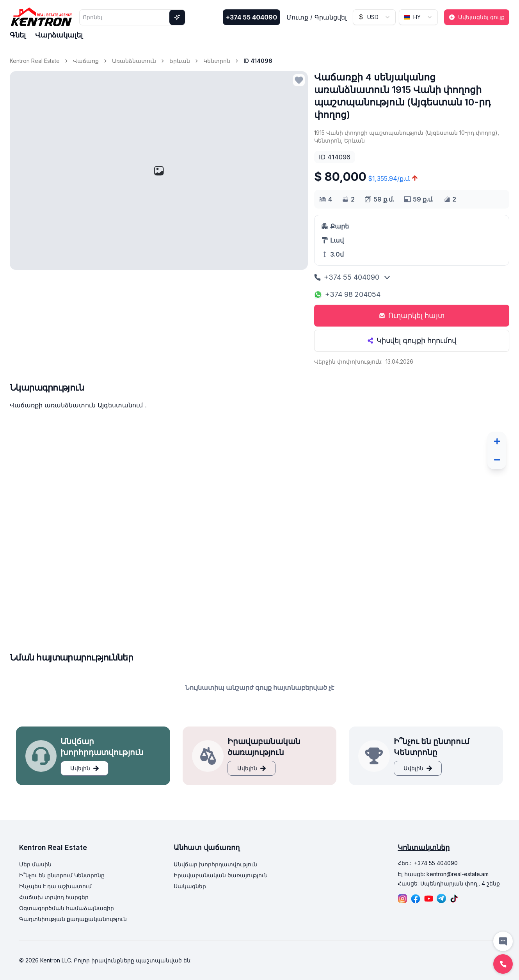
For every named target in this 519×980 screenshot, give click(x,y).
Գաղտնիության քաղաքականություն (73, 919)
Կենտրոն (217, 61)
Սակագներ (190, 886)
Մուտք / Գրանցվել (316, 17)
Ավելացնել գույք (477, 17)
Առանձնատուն (134, 61)
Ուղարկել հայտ (412, 315)
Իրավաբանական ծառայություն (221, 875)
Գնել (18, 35)
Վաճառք (86, 61)
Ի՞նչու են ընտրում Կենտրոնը (62, 875)
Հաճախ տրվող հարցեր (54, 897)
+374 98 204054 (347, 294)
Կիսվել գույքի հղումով (412, 340)
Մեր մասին (35, 864)
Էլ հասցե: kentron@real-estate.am (443, 874)
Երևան (180, 61)
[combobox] (374, 17)
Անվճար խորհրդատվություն (215, 864)
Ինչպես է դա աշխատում (55, 886)
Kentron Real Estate (35, 61)
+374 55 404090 (252, 17)
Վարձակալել (59, 35)
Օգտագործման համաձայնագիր (67, 908)
